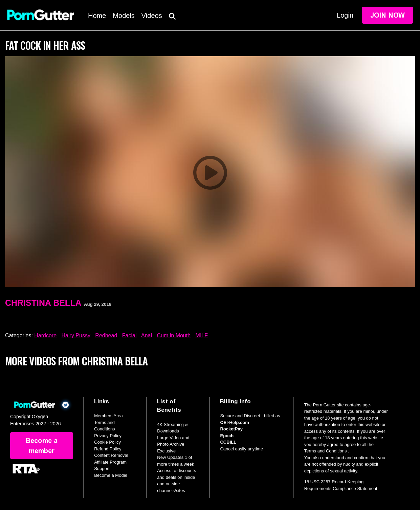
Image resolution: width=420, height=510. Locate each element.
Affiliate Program (110, 462)
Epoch (227, 436)
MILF (202, 335)
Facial (129, 335)
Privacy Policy (108, 436)
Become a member (42, 446)
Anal (147, 335)
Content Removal (111, 455)
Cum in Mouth (174, 335)
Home (97, 16)
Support (102, 469)
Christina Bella (43, 303)
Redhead (106, 335)
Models (124, 16)
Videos (152, 16)
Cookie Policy (107, 442)
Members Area (108, 416)
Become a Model (111, 475)
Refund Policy (108, 449)
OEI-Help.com (234, 422)
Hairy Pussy (76, 335)
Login (345, 15)
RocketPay (231, 429)
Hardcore (45, 335)
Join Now (388, 15)
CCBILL (228, 442)
